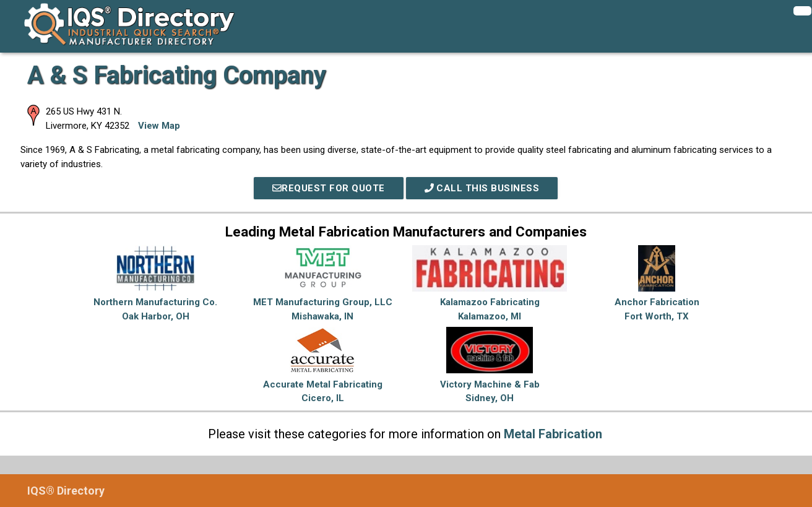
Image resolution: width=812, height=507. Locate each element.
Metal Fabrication (553, 434)
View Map (159, 126)
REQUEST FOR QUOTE (329, 188)
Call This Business (482, 188)
